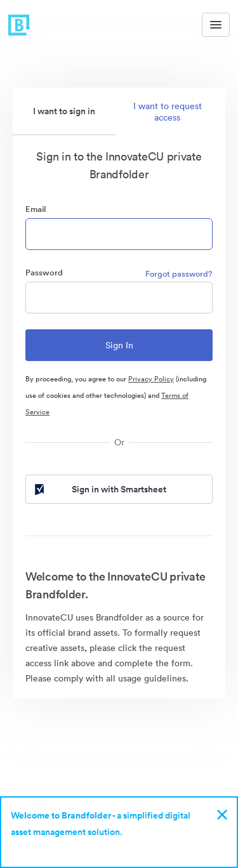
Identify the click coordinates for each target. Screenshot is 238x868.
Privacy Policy (151, 379)
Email (36, 209)
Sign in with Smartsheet (99, 489)
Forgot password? (179, 274)
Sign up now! (40, 848)
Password (44, 273)
